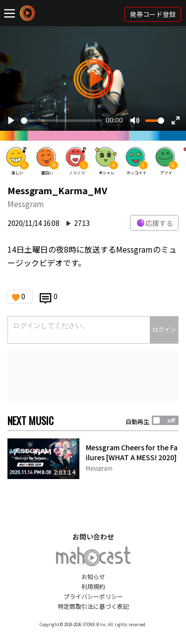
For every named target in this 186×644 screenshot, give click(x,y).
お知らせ (93, 576)
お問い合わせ (93, 537)
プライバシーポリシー (93, 596)
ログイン (164, 329)
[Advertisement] (93, 376)
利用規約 (93, 586)
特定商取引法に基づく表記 (93, 606)
